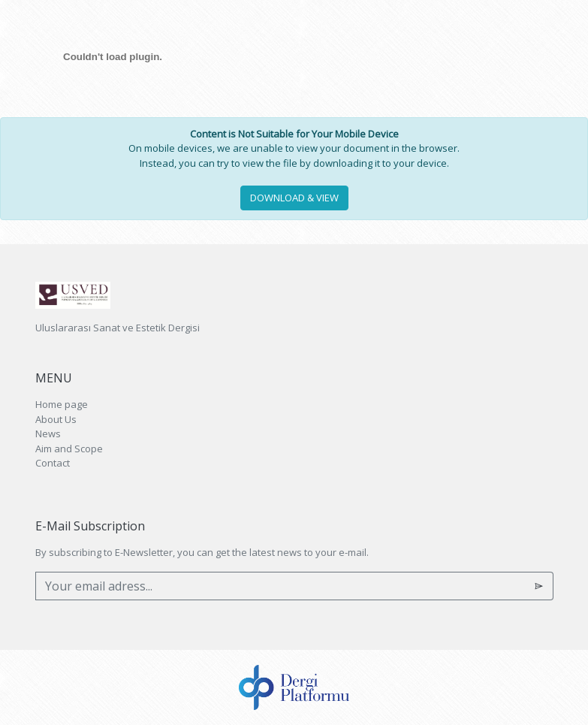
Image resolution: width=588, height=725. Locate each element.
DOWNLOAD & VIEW (294, 198)
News (48, 433)
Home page (62, 404)
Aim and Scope (69, 449)
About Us (56, 419)
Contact (53, 463)
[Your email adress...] (280, 586)
